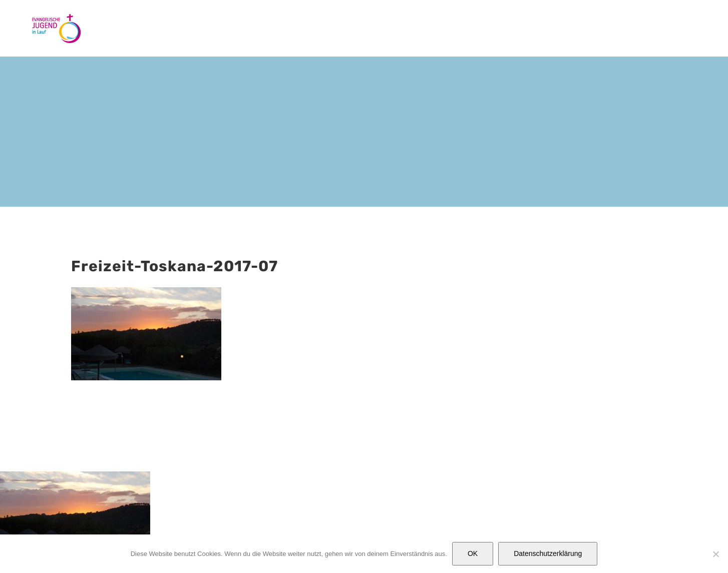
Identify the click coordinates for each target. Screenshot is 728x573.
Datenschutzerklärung (548, 553)
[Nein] (715, 554)
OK (473, 553)
